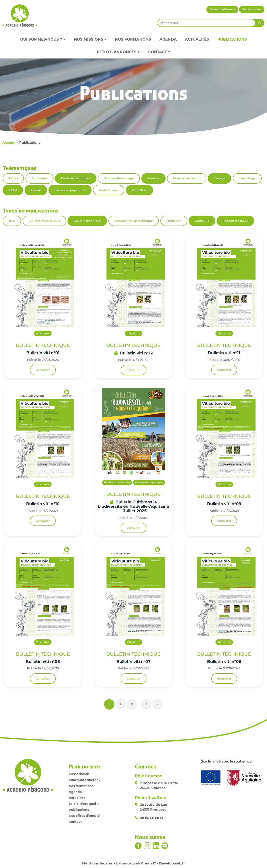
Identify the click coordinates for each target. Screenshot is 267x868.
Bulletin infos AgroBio (44, 221)
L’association (79, 774)
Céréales (154, 178)
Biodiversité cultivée (76, 178)
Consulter (43, 370)
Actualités (197, 39)
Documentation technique (134, 221)
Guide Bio (202, 221)
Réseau (36, 190)
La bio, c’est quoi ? (84, 804)
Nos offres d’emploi (85, 816)
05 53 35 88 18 (152, 818)
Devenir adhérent (222, 9)
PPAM (13, 190)
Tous (12, 221)
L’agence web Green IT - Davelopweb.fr (150, 863)
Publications (232, 39)
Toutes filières (109, 190)
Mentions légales (97, 863)
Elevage (219, 178)
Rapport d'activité (235, 221)
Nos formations (133, 39)
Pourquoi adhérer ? (85, 780)
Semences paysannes (70, 190)
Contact (75, 822)
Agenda (168, 39)
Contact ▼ (159, 52)
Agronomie (39, 178)
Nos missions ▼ (90, 39)
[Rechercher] (259, 23)
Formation (174, 221)
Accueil (9, 142)
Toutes (13, 178)
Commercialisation (187, 178)
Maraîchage (247, 178)
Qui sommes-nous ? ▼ (43, 39)
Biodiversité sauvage (119, 178)
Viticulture (139, 190)
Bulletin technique (87, 221)
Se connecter (252, 9)
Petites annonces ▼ (118, 52)
